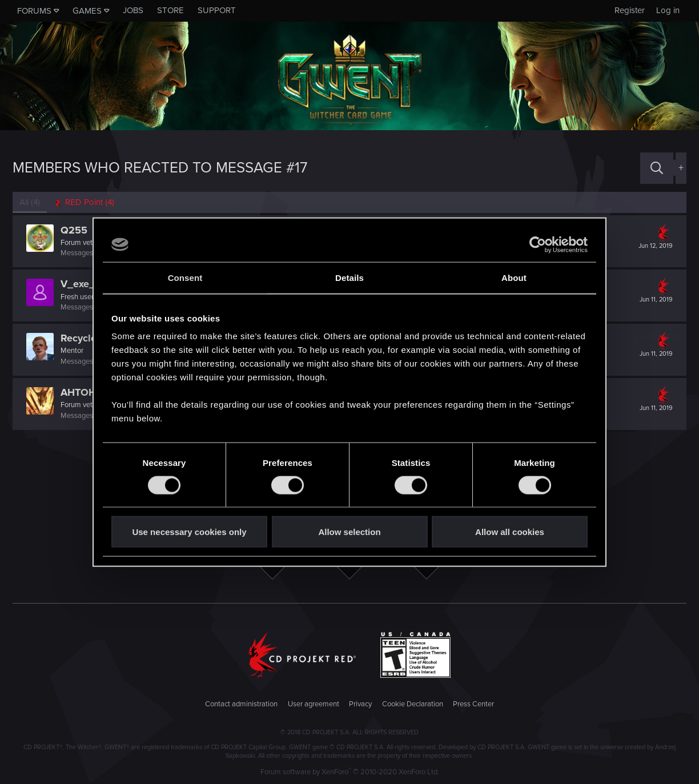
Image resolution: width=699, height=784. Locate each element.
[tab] (84, 202)
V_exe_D (81, 284)
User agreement (314, 704)
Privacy (360, 704)
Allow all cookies (510, 532)
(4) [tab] (30, 202)
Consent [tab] (185, 277)
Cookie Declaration (413, 704)
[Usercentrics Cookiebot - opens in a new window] (538, 244)
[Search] (657, 168)
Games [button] (87, 11)
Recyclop (82, 338)
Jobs (133, 10)
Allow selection (349, 532)
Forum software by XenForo (350, 772)
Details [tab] (349, 277)
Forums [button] (34, 11)
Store (170, 10)
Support (217, 10)
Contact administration (241, 704)
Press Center (473, 704)
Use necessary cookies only (189, 532)
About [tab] (514, 277)
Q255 (74, 230)
